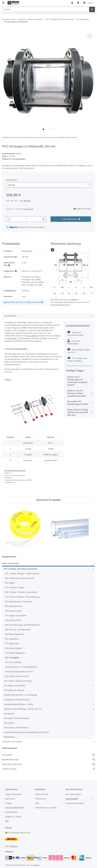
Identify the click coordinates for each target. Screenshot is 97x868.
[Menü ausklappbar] (3, 2)
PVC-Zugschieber (12, 644)
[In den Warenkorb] (4, 30)
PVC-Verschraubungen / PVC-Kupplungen (22, 597)
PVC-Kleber (12, 338)
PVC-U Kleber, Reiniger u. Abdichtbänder (22, 573)
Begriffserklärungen (48, 760)
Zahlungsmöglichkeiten (15, 808)
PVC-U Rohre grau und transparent (20, 578)
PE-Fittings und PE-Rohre (15, 686)
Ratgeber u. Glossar (13, 817)
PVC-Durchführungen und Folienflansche (22, 625)
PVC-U (38, 277)
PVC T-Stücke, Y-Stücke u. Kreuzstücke (21, 592)
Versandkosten (11, 812)
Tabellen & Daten (48, 769)
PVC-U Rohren (32, 336)
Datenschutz (41, 799)
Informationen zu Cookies (46, 808)
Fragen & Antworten (14, 794)
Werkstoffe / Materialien (48, 764)
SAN (40, 285)
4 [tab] (51, 129)
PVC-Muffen (10, 583)
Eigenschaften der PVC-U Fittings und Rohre (22, 302)
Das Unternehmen (73, 794)
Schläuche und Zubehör (12, 742)
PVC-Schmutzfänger (13, 662)
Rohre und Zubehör (10, 563)
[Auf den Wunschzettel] (90, 36)
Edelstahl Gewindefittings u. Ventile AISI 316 (23, 709)
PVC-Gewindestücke (13, 606)
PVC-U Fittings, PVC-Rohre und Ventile (21, 569)
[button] (72, 3)
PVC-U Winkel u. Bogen (15, 587)
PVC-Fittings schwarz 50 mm (17, 676)
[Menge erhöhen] (44, 219)
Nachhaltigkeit (72, 799)
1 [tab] (43, 129)
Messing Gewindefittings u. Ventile (19, 704)
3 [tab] (48, 129)
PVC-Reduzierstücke (13, 611)
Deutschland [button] (28, 209)
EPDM (38, 280)
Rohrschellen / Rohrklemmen (16, 728)
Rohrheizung (9, 737)
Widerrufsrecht (42, 794)
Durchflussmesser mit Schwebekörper (21, 667)
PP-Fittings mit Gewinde (14, 690)
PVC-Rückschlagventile (15, 634)
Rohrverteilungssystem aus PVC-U (19, 672)
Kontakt (8, 803)
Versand (27, 201)
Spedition (14, 846)
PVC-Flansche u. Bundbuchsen (18, 630)
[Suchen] (92, 9)
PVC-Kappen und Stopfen (16, 616)
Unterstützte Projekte (75, 803)
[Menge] (26, 219)
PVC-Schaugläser (18, 159)
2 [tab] (46, 129)
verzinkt (38, 282)
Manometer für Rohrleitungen (17, 718)
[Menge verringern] (9, 219)
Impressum (10, 799)
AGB (37, 803)
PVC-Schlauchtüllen (13, 620)
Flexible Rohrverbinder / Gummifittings (21, 695)
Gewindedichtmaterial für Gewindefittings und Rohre (27, 732)
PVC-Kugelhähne (12, 639)
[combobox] (48, 185)
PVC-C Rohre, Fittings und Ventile (18, 681)
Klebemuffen (27, 251)
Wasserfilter (9, 723)
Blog (7, 821)
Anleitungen (48, 755)
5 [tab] (54, 129)
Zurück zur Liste (10, 19)
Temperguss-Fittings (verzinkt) (17, 700)
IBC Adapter (9, 714)
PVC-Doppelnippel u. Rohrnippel (19, 601)
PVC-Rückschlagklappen (15, 653)
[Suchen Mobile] (46, 9)
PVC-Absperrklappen (14, 648)
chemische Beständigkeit (74, 342)
